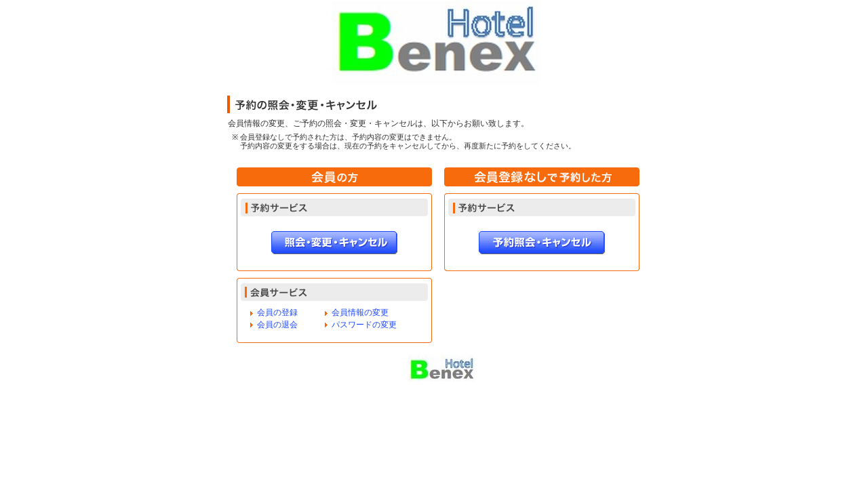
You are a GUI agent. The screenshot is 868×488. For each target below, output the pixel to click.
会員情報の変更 (360, 312)
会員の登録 (277, 312)
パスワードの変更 (364, 325)
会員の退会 (277, 325)
